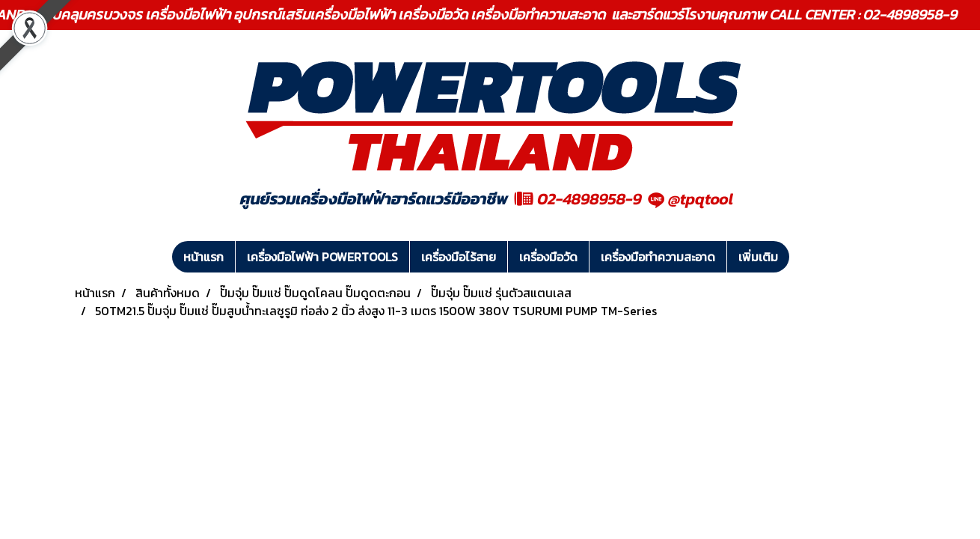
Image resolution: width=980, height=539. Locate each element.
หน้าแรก (203, 257)
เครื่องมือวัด (548, 257)
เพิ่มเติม (758, 257)
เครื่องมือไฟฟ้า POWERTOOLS (322, 257)
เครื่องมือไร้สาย (459, 257)
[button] (803, 257)
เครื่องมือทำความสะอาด (658, 257)
